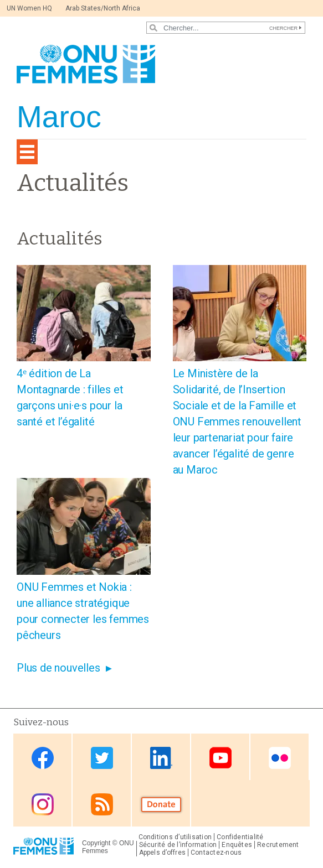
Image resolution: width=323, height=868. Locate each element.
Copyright (96, 843)
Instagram (43, 804)
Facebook (43, 758)
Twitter (102, 758)
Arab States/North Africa (103, 8)
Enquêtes (237, 845)
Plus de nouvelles (58, 668)
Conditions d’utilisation (175, 837)
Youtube (221, 758)
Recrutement (278, 845)
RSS (102, 804)
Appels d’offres (162, 853)
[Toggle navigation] (27, 152)
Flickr (280, 758)
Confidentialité (240, 837)
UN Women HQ (29, 8)
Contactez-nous (216, 853)
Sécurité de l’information (178, 845)
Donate (161, 804)
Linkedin (161, 758)
